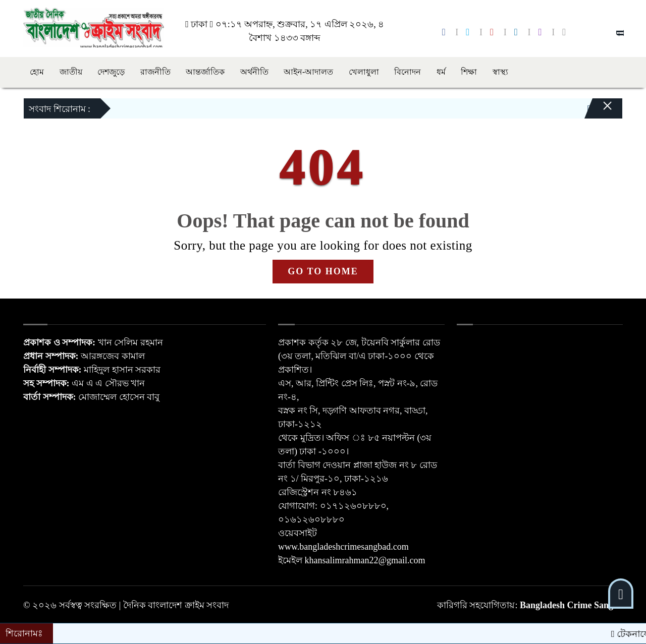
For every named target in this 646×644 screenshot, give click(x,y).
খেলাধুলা (364, 72)
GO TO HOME (323, 271)
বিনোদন (408, 72)
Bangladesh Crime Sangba (571, 605)
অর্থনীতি (254, 72)
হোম (37, 72)
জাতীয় (71, 72)
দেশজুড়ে (111, 72)
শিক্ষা (469, 72)
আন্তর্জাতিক (205, 72)
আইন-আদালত (308, 72)
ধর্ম (441, 72)
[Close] (599, 111)
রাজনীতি (155, 72)
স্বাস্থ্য (500, 72)
